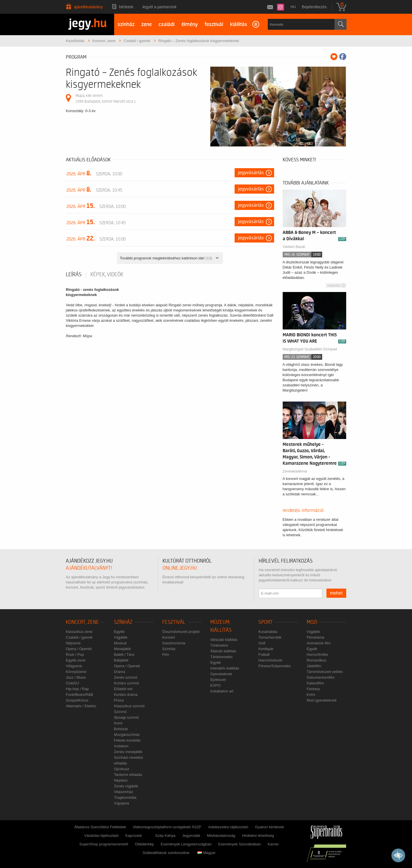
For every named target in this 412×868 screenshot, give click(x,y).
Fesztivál (174, 622)
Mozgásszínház (127, 735)
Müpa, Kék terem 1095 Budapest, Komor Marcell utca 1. (106, 99)
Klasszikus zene (79, 632)
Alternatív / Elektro (81, 706)
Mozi (312, 622)
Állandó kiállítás (223, 651)
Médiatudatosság (221, 836)
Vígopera (121, 803)
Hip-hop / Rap (77, 689)
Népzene (73, 643)
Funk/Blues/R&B (79, 695)
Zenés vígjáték (126, 786)
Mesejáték (122, 649)
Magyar (206, 853)
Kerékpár (266, 649)
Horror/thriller (318, 655)
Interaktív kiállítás (225, 668)
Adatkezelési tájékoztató (228, 827)
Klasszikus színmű (129, 706)
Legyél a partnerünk (160, 7)
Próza (119, 700)
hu (293, 7)
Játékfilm (314, 666)
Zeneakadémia (295, 471)
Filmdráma (315, 637)
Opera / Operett (79, 649)
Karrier (273, 844)
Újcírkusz (121, 769)
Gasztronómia (174, 643)
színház (126, 24)
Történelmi (219, 645)
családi (167, 24)
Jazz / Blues (76, 677)
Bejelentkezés (314, 7)
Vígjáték (121, 637)
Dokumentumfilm (321, 677)
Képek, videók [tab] (107, 275)
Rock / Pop (75, 655)
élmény (190, 24)
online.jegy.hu (180, 568)
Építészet (218, 680)
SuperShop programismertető (104, 844)
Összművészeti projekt (181, 632)
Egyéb (119, 632)
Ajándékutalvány (88, 7)
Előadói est (123, 689)
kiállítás (239, 24)
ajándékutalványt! (89, 568)
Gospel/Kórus (77, 700)
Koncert (169, 637)
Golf (262, 643)
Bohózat (121, 729)
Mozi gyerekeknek (322, 700)
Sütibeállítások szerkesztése (166, 853)
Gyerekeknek (221, 674)
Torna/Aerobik (270, 637)
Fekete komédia (127, 740)
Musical (120, 643)
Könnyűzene (76, 672)
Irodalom (121, 746)
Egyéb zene (76, 660)
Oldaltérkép (144, 844)
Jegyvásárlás (251, 173)
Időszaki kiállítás (224, 640)
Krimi (118, 723)
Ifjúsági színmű (126, 717)
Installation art (222, 691)
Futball (264, 655)
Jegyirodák (191, 836)
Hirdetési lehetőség (258, 836)
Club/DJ (72, 683)
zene (146, 24)
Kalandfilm (315, 683)
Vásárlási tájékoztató (101, 836)
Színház (123, 622)
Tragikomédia (125, 798)
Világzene (74, 666)
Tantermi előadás (128, 775)
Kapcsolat (133, 836)
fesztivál (214, 24)
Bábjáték (121, 660)
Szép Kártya (165, 836)
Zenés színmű (126, 677)
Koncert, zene (82, 622)
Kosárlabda (268, 632)
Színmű (120, 712)
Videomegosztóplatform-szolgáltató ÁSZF (167, 827)
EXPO (215, 685)
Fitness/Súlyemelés (275, 666)
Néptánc (121, 780)
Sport (266, 622)
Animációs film (319, 643)
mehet (336, 593)
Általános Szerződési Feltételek (100, 827)
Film (166, 655)
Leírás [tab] (74, 275)
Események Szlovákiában (240, 844)
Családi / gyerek (79, 637)
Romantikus (317, 660)
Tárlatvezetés (221, 657)
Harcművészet (270, 660)
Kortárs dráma (126, 695)
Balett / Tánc (124, 655)
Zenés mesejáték (128, 752)
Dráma (119, 672)
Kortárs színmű (126, 683)
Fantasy (313, 689)
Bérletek (126, 7)
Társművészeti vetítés (325, 672)
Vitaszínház (123, 792)
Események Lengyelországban (186, 844)
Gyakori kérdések (269, 827)
